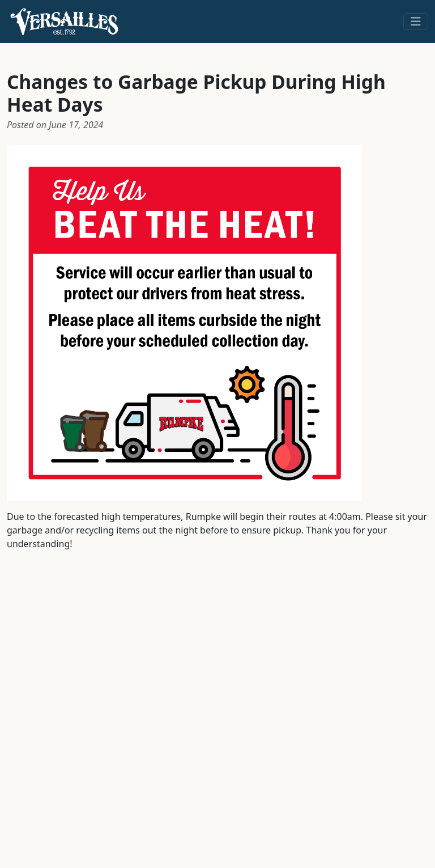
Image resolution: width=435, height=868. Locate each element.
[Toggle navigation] (416, 22)
